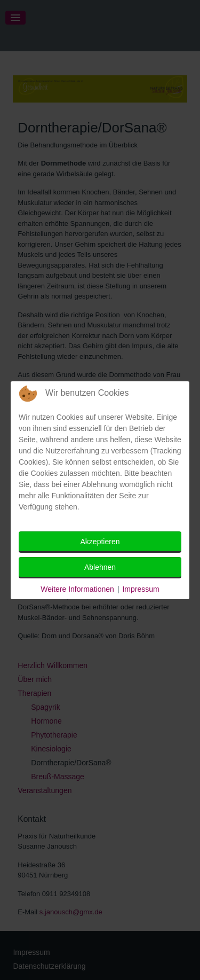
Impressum (141, 589)
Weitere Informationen (77, 589)
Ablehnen (100, 567)
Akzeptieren (100, 542)
